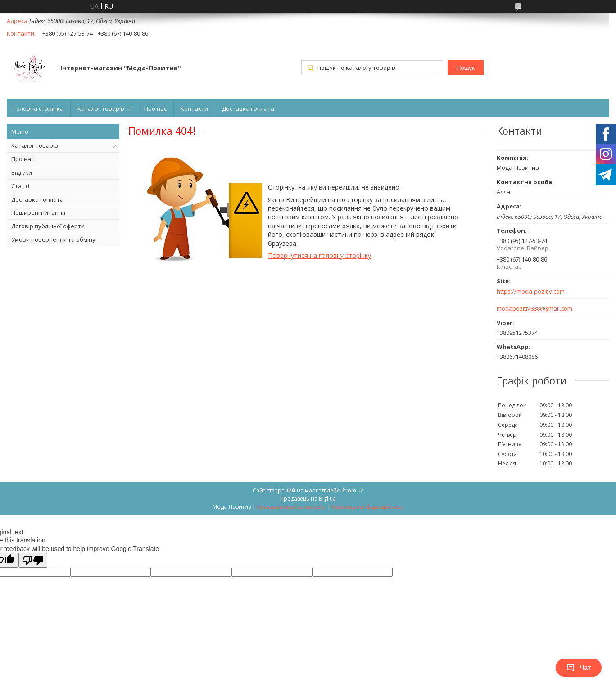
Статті (20, 186)
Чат (579, 668)
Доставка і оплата (248, 108)
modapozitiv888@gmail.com (534, 309)
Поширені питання (38, 212)
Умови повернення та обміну (53, 239)
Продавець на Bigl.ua (308, 499)
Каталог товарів (101, 108)
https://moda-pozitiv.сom (531, 291)
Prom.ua (353, 490)
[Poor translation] (33, 560)
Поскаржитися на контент (291, 507)
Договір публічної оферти (48, 226)
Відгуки (22, 172)
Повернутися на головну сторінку (319, 255)
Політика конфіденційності (368, 507)
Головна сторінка (38, 108)
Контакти (194, 108)
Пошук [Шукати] (466, 68)
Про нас (155, 108)
